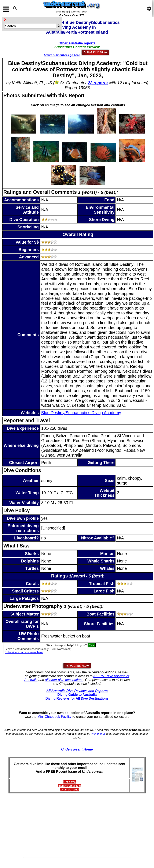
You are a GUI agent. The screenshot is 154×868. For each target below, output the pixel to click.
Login (85, 12)
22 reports (98, 83)
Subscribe (75, 12)
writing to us (98, 734)
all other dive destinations (64, 680)
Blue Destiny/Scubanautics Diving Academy (81, 413)
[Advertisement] (77, 826)
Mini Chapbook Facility (54, 717)
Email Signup (62, 12)
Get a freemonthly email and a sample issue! (70, 786)
